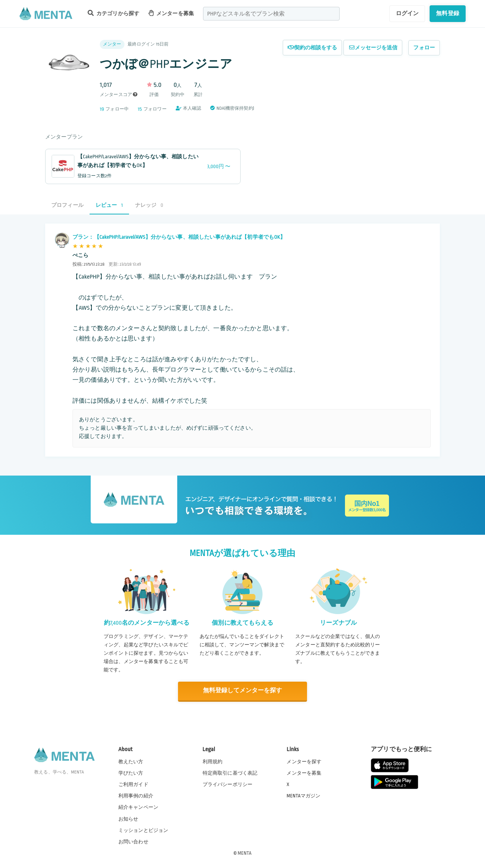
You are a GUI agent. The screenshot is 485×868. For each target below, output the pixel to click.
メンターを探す (304, 761)
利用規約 (213, 761)
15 (140, 109)
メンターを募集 (171, 13)
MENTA (245, 852)
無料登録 (448, 13)
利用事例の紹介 (136, 796)
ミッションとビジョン (143, 830)
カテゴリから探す (113, 13)
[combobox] (271, 14)
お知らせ (128, 818)
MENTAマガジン (303, 796)
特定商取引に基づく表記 (230, 773)
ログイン (407, 13)
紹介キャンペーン (138, 807)
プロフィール (67, 205)
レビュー (109, 205)
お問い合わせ (133, 841)
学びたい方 (131, 773)
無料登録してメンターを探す (242, 691)
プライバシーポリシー (228, 784)
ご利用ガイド (133, 784)
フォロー (424, 48)
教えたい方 (131, 761)
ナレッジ (149, 205)
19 (102, 109)
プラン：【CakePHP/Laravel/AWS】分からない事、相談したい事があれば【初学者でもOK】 (179, 237)
